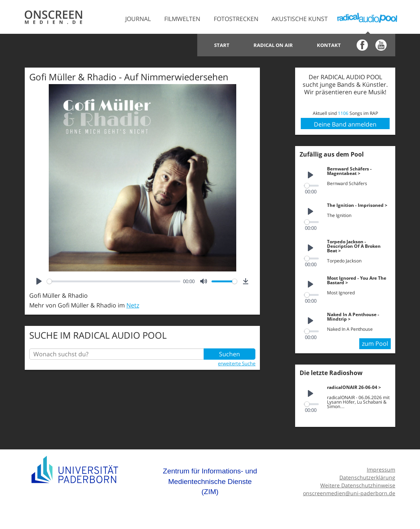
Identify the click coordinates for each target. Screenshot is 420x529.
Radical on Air (273, 45)
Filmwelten (182, 19)
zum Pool (375, 342)
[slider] (114, 281)
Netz (133, 305)
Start (222, 45)
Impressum (381, 468)
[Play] (39, 281)
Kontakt (329, 45)
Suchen (229, 354)
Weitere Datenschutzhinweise (358, 483)
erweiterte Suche (237, 363)
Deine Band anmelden (345, 124)
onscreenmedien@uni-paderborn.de (349, 491)
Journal (138, 19)
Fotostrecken (236, 19)
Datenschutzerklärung (367, 475)
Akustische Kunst (300, 19)
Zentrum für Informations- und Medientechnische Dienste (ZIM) (210, 479)
